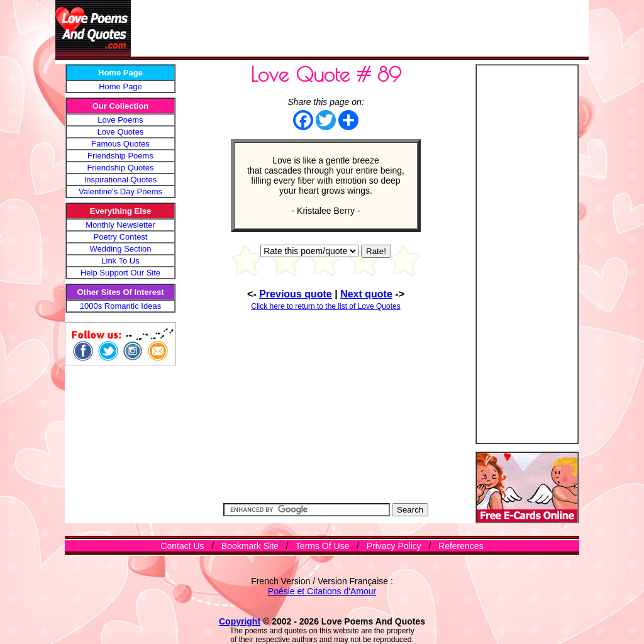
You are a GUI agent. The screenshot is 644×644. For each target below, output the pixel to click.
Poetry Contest (121, 237)
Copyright (240, 621)
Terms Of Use (323, 546)
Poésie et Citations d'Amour (322, 591)
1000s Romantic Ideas (120, 306)
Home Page (120, 86)
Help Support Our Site (120, 273)
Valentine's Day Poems (120, 192)
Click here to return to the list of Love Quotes (325, 306)
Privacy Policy (394, 546)
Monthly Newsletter (120, 225)
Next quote (366, 294)
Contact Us (182, 546)
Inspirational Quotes (121, 180)
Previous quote (296, 294)
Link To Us (120, 261)
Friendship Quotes (120, 168)
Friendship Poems (120, 156)
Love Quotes (121, 132)
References (461, 546)
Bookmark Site (250, 546)
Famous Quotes (120, 144)
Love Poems (120, 120)
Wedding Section (120, 249)
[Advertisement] (360, 28)
